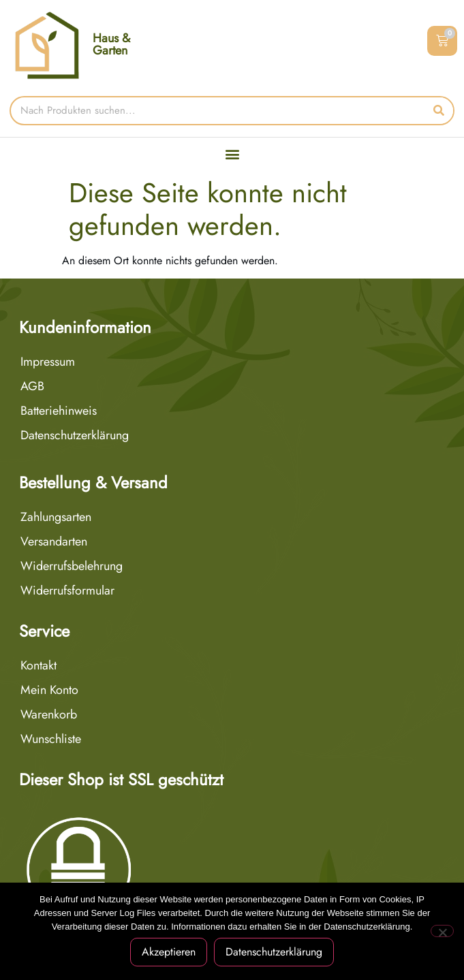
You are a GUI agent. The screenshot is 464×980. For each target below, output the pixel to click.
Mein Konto (49, 690)
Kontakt (38, 665)
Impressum (48, 362)
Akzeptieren (169, 952)
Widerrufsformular (67, 590)
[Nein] (442, 931)
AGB (32, 386)
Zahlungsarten (56, 517)
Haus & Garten (111, 44)
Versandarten (54, 541)
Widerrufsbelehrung (72, 566)
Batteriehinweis (59, 411)
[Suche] (438, 111)
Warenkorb (49, 714)
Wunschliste (51, 739)
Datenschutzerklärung (75, 435)
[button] (232, 154)
